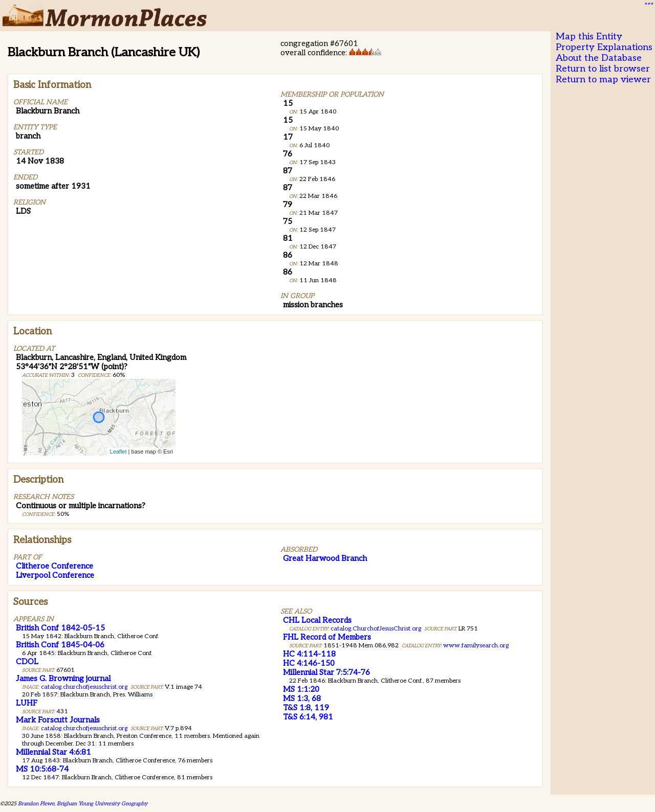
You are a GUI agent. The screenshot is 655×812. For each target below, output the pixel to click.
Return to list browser (603, 69)
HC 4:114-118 (309, 654)
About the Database (599, 58)
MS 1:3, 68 (302, 698)
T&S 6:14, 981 (308, 717)
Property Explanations (604, 47)
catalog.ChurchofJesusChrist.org (376, 629)
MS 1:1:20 (301, 689)
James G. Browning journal (63, 679)
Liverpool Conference (55, 575)
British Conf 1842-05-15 (60, 628)
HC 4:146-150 (309, 663)
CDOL (27, 662)
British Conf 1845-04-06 (60, 645)
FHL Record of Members (327, 637)
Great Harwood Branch (325, 558)
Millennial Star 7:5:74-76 (326, 672)
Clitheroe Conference (54, 566)
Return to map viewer (603, 80)
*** (648, 6)
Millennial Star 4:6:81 (53, 752)
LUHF (27, 703)
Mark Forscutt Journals (58, 720)
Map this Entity (589, 37)
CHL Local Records (317, 620)
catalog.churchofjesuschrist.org (84, 687)
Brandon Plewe (36, 804)
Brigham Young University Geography (102, 804)
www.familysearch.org (476, 646)
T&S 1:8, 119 (306, 708)
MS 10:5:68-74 (42, 769)
